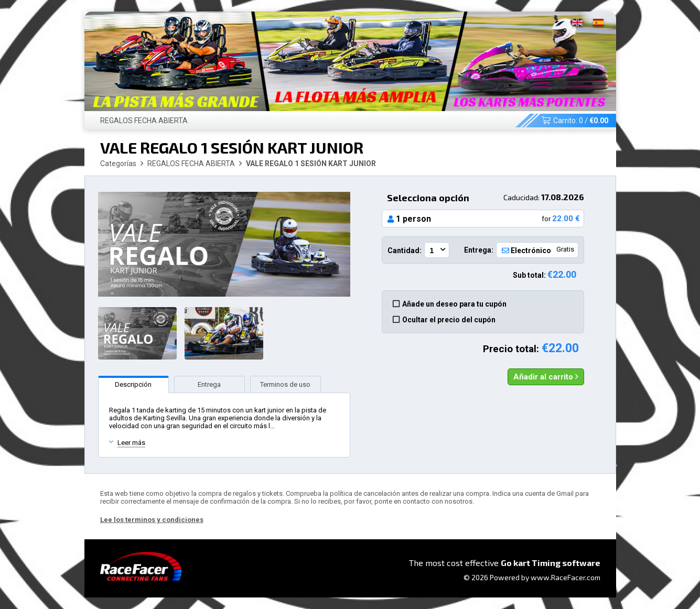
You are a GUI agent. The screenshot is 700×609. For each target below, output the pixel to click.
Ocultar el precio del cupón (444, 320)
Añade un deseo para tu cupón (450, 304)
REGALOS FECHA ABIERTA (144, 121)
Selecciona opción (486, 198)
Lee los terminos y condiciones (152, 520)
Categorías (118, 164)
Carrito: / (575, 121)
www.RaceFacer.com (566, 577)
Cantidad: (405, 251)
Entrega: (479, 250)
